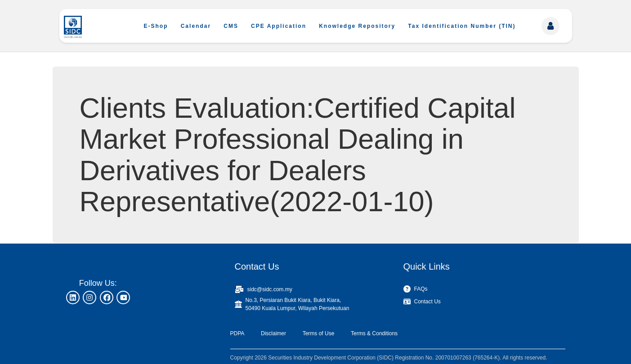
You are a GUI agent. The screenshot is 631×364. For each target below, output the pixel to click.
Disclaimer (273, 333)
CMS (231, 26)
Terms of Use (319, 333)
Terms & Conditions (374, 333)
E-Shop (156, 26)
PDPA (237, 333)
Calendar (196, 26)
